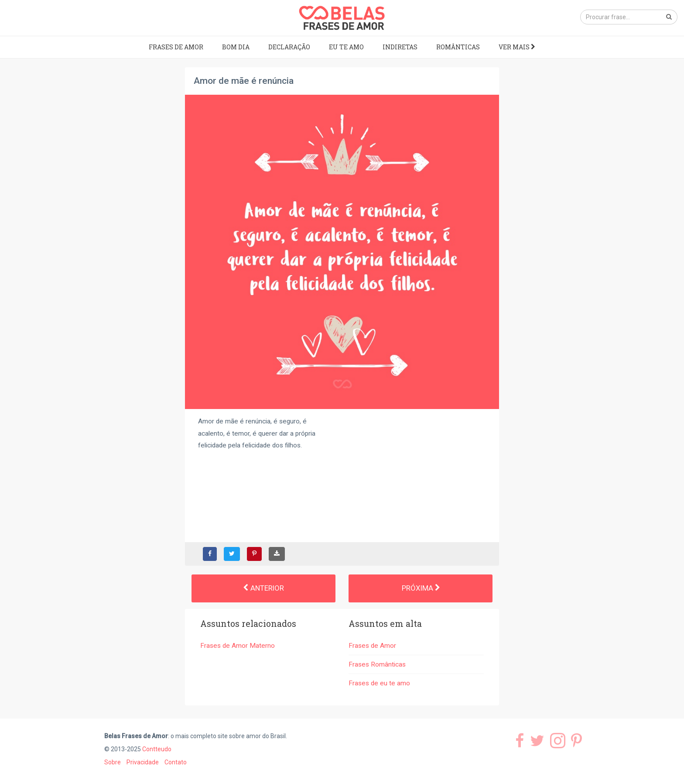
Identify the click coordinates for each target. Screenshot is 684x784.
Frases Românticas (377, 664)
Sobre (113, 762)
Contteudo (157, 749)
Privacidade (143, 762)
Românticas (458, 47)
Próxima (421, 588)
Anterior (263, 588)
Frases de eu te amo (379, 683)
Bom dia (236, 47)
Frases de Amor (176, 47)
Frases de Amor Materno (238, 646)
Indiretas (400, 47)
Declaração (289, 47)
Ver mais (517, 47)
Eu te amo (346, 47)
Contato (176, 762)
